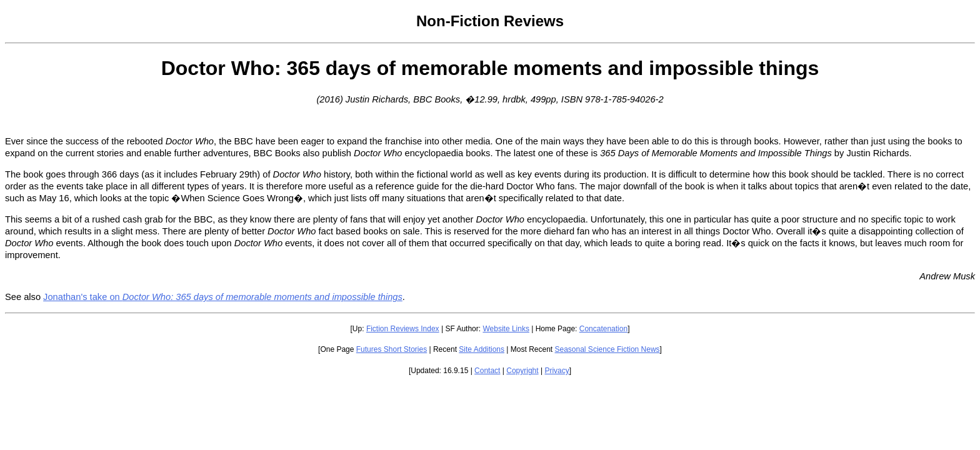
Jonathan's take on (223, 297)
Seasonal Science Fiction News (607, 349)
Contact (487, 371)
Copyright (522, 371)
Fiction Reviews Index (403, 329)
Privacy (557, 371)
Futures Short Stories (392, 349)
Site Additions (482, 349)
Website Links (506, 329)
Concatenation (603, 329)
